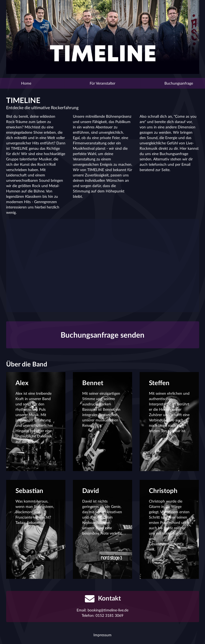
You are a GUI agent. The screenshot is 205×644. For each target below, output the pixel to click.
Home (38, 83)
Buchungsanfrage (167, 83)
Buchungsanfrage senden (102, 335)
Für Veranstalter (102, 83)
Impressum (102, 635)
